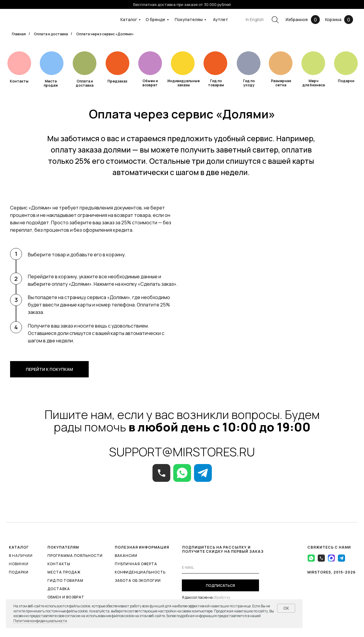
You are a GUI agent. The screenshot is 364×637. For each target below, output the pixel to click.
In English (255, 19)
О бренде (155, 19)
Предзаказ (117, 81)
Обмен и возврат (150, 83)
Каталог (129, 19)
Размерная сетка (281, 83)
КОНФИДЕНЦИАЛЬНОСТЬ (140, 572)
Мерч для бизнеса (314, 83)
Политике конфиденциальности (40, 621)
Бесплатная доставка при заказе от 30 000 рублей (182, 4)
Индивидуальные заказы (183, 83)
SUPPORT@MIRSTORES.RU (182, 452)
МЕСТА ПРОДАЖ (64, 572)
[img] (85, 63)
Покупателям (189, 19)
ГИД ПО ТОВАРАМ (65, 580)
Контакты (19, 81)
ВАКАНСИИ (126, 556)
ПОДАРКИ (19, 572)
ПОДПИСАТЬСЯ (220, 586)
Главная (19, 34)
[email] (220, 568)
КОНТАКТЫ (59, 564)
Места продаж (51, 83)
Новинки (19, 564)
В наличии (21, 556)
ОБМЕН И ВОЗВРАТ (66, 597)
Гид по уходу (249, 83)
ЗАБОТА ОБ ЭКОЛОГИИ (138, 580)
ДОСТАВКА (59, 589)
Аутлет (221, 19)
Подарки (346, 81)
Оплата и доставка (51, 34)
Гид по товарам (216, 83)
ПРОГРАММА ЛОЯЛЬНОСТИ (75, 556)
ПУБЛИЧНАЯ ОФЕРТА (136, 564)
